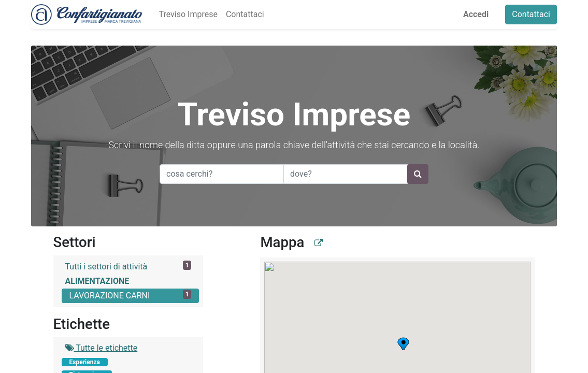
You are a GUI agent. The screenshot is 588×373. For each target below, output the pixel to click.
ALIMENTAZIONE (97, 281)
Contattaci (531, 14)
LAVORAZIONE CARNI (131, 295)
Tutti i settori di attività (128, 266)
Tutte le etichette (102, 348)
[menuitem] (188, 15)
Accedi (476, 14)
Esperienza (85, 362)
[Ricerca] (418, 174)
